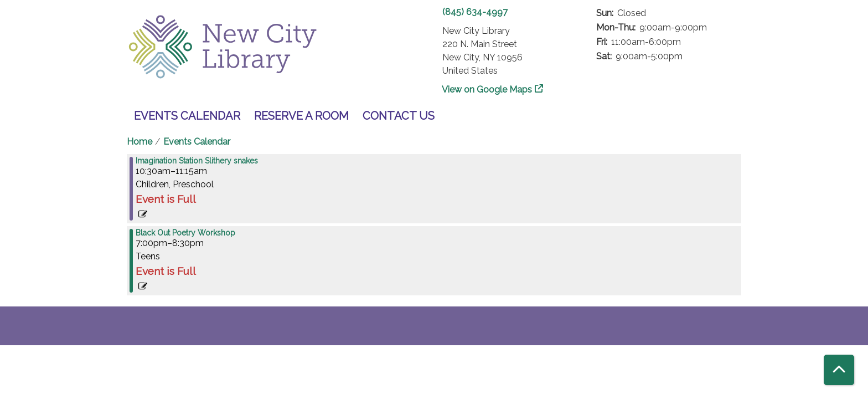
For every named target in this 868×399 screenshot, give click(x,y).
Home (139, 142)
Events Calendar (197, 142)
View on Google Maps (487, 89)
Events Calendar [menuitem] (187, 116)
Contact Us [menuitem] (399, 116)
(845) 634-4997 (475, 12)
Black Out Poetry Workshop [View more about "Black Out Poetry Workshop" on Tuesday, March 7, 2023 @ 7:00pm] (185, 233)
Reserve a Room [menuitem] (301, 116)
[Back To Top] (839, 370)
